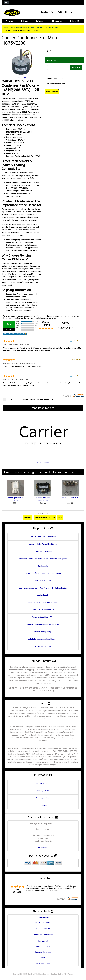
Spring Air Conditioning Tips (43, 617)
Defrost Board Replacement (43, 610)
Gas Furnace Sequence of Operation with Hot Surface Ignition (43, 588)
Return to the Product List (45, 517)
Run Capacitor (43, 566)
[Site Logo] (16, 13)
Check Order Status (43, 923)
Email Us (43, 848)
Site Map (43, 805)
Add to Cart (76, 67)
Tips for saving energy (43, 632)
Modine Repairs (43, 595)
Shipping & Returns (43, 784)
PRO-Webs (68, 974)
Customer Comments (43, 952)
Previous (28, 517)
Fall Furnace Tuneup (43, 581)
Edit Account (43, 941)
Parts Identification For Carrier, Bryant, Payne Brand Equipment (43, 559)
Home (9, 21)
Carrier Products (16, 28)
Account (40, 21)
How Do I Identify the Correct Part (43, 537)
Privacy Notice (43, 791)
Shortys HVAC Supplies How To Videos (43, 603)
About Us (57, 21)
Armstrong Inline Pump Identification (43, 544)
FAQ (43, 958)
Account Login (43, 917)
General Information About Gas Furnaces (43, 624)
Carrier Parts (29, 28)
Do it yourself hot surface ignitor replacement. (43, 573)
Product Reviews (43, 928)
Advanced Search (43, 947)
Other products (43, 462)
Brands (24, 21)
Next (60, 517)
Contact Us (75, 21)
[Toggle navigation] (6, 3)
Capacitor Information (43, 551)
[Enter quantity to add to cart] (59, 67)
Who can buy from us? (43, 646)
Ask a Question (52, 92)
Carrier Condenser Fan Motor (47, 28)
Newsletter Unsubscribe (43, 935)
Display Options (29, 399)
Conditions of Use (43, 798)
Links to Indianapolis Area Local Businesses (43, 639)
